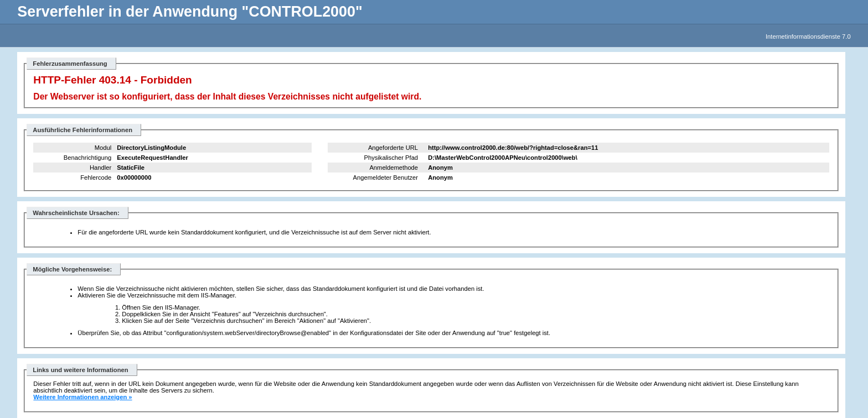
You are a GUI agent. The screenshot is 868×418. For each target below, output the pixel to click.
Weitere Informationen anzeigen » (82, 397)
